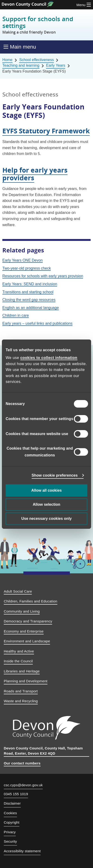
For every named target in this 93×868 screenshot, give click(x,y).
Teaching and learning (21, 65)
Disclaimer (12, 803)
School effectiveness (36, 60)
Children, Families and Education (31, 601)
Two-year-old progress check (27, 268)
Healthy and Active (19, 651)
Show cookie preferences (55, 475)
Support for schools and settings (46, 25)
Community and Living (22, 611)
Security (10, 841)
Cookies (10, 813)
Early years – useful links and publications (37, 323)
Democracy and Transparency (28, 621)
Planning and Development (26, 681)
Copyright (12, 822)
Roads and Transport (21, 691)
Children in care (16, 315)
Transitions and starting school (28, 292)
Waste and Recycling (21, 701)
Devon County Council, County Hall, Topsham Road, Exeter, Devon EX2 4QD (43, 751)
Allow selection (46, 504)
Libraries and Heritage (22, 671)
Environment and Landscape (27, 641)
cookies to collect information (49, 358)
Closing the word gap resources (29, 300)
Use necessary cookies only (46, 519)
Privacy (10, 832)
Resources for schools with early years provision (43, 276)
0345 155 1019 (16, 794)
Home (7, 60)
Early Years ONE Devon (23, 260)
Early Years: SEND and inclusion (30, 284)
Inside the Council (18, 661)
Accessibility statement (22, 851)
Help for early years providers (35, 174)
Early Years (56, 65)
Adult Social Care (18, 591)
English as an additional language (31, 308)
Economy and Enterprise (24, 631)
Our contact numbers (22, 763)
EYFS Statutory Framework (46, 131)
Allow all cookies (47, 490)
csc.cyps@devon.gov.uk (23, 785)
